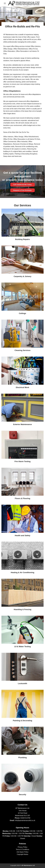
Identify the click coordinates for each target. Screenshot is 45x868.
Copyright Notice (22, 854)
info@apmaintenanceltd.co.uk (25, 820)
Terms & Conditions (22, 849)
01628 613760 (25, 818)
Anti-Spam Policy (23, 852)
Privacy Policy (23, 847)
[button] (5, 3)
